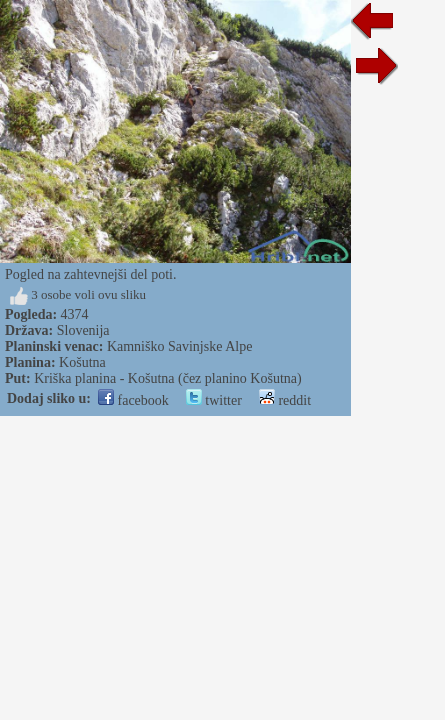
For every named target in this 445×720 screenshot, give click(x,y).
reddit (285, 400)
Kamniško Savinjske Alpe (179, 346)
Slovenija (83, 330)
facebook (133, 400)
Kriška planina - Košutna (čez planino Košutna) (167, 378)
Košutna (82, 362)
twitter (214, 400)
